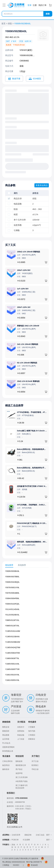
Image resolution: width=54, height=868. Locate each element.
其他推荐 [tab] (22, 565)
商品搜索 (6, 735)
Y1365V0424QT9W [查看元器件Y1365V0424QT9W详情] (13, 648)
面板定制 (28, 835)
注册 (35, 5)
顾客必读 (6, 727)
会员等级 (6, 739)
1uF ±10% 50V (23, 289)
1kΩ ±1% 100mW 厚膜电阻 (28, 344)
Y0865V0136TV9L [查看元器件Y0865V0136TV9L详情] (12, 626)
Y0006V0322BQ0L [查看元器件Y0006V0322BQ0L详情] (12, 582)
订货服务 (32, 727)
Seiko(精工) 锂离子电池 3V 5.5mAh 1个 (32, 431)
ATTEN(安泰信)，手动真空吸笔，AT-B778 (33, 412)
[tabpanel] (27, 627)
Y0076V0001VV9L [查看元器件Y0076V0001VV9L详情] (12, 588)
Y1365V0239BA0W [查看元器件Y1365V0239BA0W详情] (13, 642)
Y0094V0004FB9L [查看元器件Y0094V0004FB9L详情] (12, 598)
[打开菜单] (4, 5)
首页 (3, 24)
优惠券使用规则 (8, 747)
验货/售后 (6, 765)
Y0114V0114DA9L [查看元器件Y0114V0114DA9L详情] (12, 609)
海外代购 (32, 731)
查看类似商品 (42, 185)
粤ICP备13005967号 (34, 862)
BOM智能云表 (8, 751)
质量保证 (32, 739)
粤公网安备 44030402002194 (14, 862)
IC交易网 (26, 840)
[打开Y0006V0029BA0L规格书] (14, 79)
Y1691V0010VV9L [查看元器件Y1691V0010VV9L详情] (12, 675)
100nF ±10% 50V (24, 270)
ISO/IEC (16, 865)
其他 (13, 845)
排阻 (10, 24)
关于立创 (35, 761)
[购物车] (50, 5)
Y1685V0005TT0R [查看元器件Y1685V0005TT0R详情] (12, 669)
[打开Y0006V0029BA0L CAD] (35, 79)
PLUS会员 (6, 743)
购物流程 (6, 731)
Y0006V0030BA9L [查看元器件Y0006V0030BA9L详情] (12, 571)
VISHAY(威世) (26, 50)
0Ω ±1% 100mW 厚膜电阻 (27, 363)
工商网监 (6, 865)
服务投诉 (6, 769)
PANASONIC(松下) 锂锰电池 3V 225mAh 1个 (35, 523)
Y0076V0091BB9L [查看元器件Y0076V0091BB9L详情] (12, 593)
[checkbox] (9, 193)
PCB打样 (15, 840)
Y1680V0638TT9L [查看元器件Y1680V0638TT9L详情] (12, 658)
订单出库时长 (7, 761)
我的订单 (42, 5)
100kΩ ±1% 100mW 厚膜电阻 (29, 252)
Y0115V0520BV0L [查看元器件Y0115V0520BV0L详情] (12, 615)
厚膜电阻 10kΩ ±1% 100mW (28, 326)
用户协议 (19, 769)
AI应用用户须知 (22, 781)
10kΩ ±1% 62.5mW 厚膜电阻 (28, 381)
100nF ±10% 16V (24, 307)
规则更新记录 (21, 765)
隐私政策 (19, 761)
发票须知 (21, 731)
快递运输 (21, 735)
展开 (49, 835)
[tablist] (27, 565)
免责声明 (19, 773)
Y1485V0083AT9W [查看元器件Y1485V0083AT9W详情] (13, 653)
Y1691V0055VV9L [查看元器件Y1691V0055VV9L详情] (12, 680)
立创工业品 (40, 835)
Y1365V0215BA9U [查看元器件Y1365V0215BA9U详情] (12, 637)
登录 (30, 5)
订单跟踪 (32, 735)
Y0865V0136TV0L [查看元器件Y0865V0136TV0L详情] (12, 620)
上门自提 (21, 739)
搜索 (48, 14)
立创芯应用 (16, 835)
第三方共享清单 (22, 777)
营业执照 (34, 865)
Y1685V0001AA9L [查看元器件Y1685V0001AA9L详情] (12, 664)
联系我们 (35, 765)
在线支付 (21, 727)
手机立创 (35, 769)
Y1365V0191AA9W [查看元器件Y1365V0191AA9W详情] (13, 631)
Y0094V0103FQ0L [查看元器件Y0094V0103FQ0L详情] (12, 604)
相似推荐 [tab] (9, 565)
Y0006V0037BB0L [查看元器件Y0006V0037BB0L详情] (12, 577)
